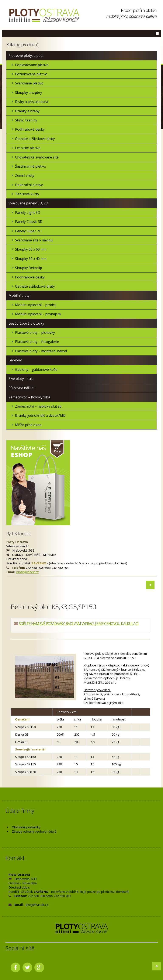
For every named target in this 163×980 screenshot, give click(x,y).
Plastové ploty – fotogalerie (37, 342)
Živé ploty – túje (21, 379)
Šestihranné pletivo (31, 166)
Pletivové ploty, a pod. (26, 56)
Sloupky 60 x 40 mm (31, 259)
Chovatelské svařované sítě (37, 157)
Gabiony (15, 360)
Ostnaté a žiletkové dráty (35, 139)
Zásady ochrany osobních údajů (34, 831)
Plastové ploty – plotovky (35, 332)
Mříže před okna (28, 425)
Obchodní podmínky (26, 827)
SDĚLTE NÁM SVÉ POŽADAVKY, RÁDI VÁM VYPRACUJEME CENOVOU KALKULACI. (79, 624)
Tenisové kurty (27, 194)
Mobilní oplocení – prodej (35, 305)
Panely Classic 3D (29, 222)
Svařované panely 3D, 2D (28, 203)
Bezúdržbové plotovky (26, 323)
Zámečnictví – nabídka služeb (38, 406)
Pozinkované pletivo (31, 74)
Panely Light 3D (28, 213)
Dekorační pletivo (29, 185)
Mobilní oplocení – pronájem (38, 314)
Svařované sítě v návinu (34, 240)
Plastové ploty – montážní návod (41, 351)
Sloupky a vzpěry (29, 93)
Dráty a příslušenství (32, 102)
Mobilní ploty (19, 295)
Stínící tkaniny (26, 120)
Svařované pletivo (29, 83)
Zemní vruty (25, 175)
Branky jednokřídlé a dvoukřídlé (40, 415)
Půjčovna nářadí (21, 388)
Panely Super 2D (28, 231)
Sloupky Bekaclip (29, 268)
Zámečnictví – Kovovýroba (29, 397)
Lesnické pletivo (28, 148)
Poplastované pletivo (32, 65)
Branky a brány (27, 111)
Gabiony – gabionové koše (36, 369)
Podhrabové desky (30, 129)
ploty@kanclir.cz (27, 572)
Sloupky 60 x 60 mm (31, 249)
